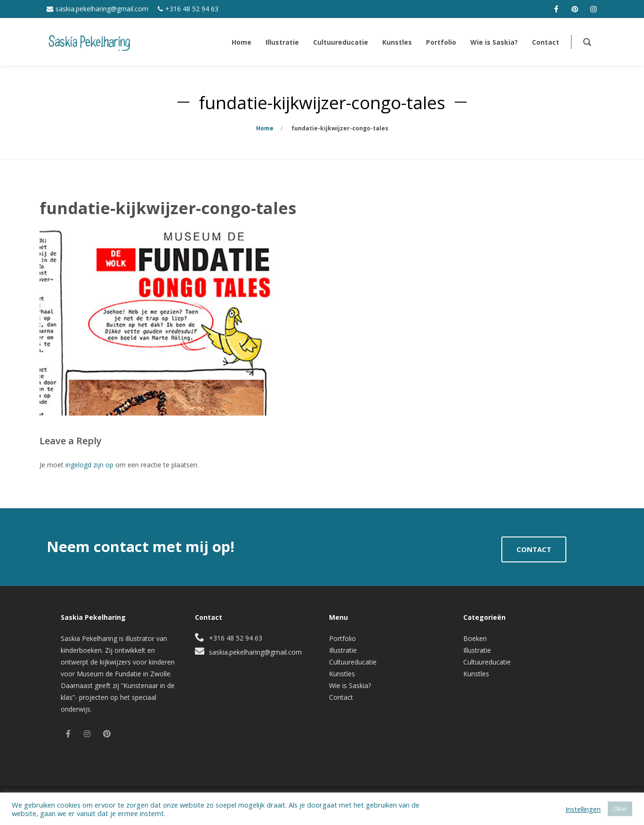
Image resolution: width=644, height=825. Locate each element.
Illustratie (343, 650)
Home (265, 128)
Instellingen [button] (583, 809)
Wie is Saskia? (350, 685)
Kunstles (342, 674)
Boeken (475, 638)
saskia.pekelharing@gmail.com (102, 9)
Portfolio (342, 638)
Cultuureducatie (353, 662)
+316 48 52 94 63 (192, 9)
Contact (341, 697)
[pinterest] (575, 9)
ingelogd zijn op (89, 465)
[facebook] (556, 9)
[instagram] (594, 9)
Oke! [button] (620, 809)
